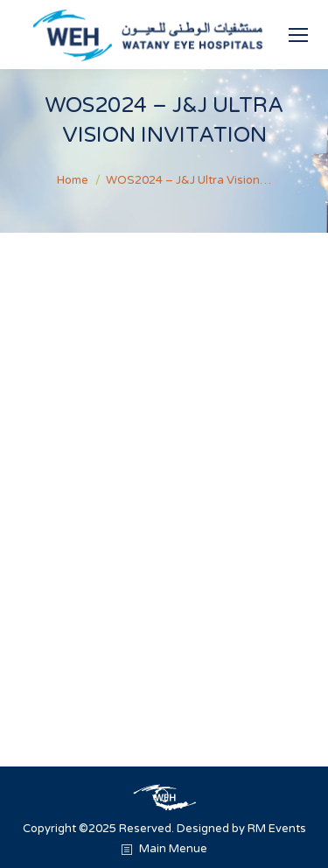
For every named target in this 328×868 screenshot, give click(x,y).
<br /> (164, 469)
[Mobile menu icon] (298, 35)
